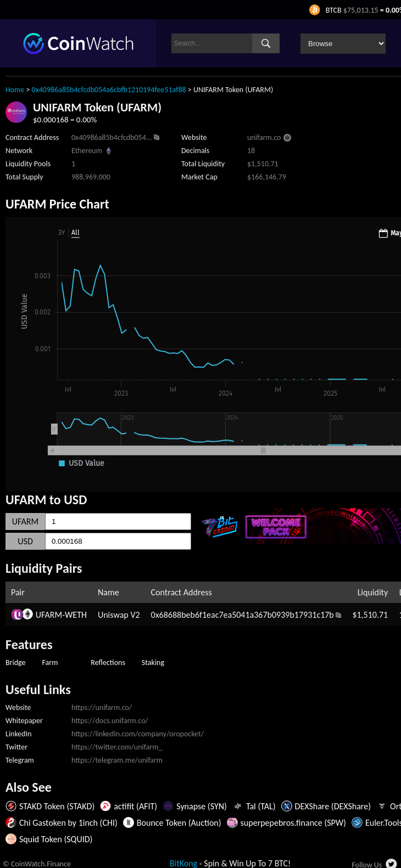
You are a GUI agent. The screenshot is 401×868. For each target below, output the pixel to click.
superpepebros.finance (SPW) (293, 823)
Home (15, 90)
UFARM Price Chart (57, 204)
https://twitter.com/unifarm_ (117, 747)
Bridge (16, 663)
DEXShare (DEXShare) (333, 806)
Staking (153, 663)
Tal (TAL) (261, 806)
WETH (76, 615)
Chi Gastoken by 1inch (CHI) (68, 823)
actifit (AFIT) (135, 806)
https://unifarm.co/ (102, 708)
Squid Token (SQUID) (56, 839)
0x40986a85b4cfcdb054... (112, 137)
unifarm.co (264, 137)
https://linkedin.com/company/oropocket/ (138, 734)
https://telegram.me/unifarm (117, 760)
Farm (50, 663)
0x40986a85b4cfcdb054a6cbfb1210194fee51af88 (109, 90)
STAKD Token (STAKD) (57, 806)
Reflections (108, 663)
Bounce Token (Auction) (179, 823)
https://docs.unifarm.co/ (110, 721)
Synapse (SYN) (202, 806)
